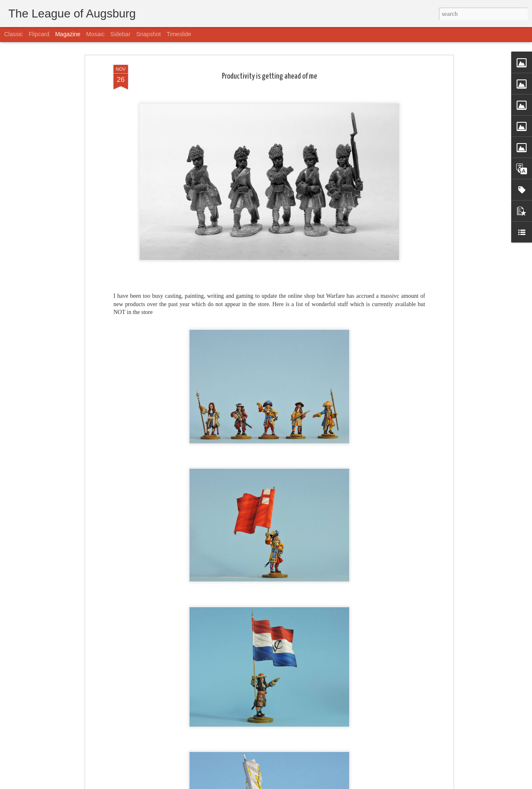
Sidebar (121, 34)
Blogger (304, 784)
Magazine (68, 34)
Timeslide (179, 34)
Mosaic (95, 34)
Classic (14, 34)
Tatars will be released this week (219, 779)
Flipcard (39, 34)
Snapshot (149, 34)
